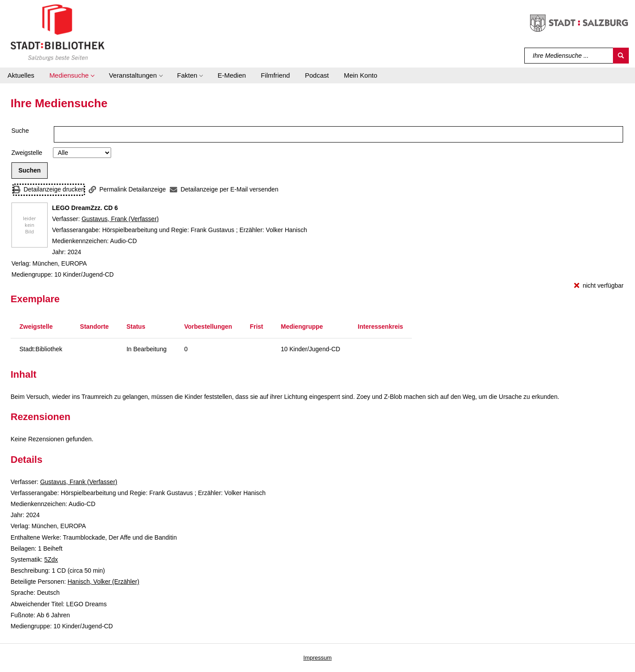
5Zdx (51, 559)
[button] (72, 75)
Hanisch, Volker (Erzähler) (103, 582)
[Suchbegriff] (569, 56)
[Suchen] (621, 56)
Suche (20, 131)
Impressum (317, 658)
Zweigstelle (27, 153)
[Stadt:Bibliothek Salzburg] (58, 32)
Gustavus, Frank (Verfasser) (120, 219)
